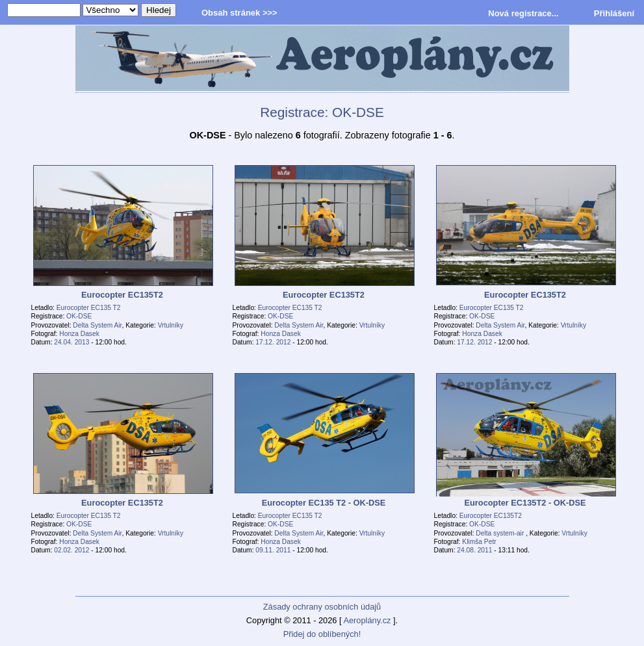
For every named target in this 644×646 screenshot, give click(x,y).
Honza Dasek (79, 334)
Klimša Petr (479, 542)
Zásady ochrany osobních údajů (322, 607)
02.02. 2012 (71, 550)
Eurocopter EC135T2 (491, 516)
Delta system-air (501, 533)
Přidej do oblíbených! (322, 634)
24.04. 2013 (71, 342)
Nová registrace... (523, 13)
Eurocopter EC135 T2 (89, 308)
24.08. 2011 (474, 550)
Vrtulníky (171, 325)
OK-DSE (79, 316)
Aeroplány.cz (367, 620)
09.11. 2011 (273, 550)
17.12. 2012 (273, 342)
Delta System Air (97, 325)
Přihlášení (614, 13)
